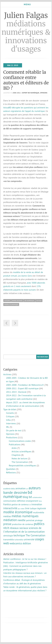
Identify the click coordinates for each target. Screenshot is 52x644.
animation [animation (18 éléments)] (20, 488)
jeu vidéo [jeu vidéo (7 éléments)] (21, 509)
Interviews (11, 423)
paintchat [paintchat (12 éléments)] (30, 520)
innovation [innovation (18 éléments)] (37, 504)
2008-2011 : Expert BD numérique (26, 93)
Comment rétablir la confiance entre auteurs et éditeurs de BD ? (26, 80)
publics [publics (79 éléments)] (39, 524)
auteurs (7, 301)
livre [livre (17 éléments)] (27, 508)
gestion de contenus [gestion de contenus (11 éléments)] (20, 504)
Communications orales (20, 441)
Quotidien (11, 469)
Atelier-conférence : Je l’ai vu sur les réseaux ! (25, 559)
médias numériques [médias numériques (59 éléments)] (25, 516)
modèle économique (11, 304)
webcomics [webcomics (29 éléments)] (16, 543)
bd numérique (29, 301)
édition (39, 301)
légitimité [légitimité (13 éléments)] (42, 508)
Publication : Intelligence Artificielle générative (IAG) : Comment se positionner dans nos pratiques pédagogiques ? (26, 566)
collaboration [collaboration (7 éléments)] (37, 497)
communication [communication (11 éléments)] (10, 501)
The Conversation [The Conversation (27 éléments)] (35, 535)
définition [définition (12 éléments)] (21, 501)
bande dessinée (17, 301)
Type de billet (10, 409)
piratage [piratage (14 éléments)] (39, 520)
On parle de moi (14, 430)
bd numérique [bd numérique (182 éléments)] (18, 494)
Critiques (10, 416)
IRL (8, 427)
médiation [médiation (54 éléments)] (10, 520)
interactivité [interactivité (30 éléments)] (10, 508)
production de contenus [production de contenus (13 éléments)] (23, 524)
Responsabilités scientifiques (22, 465)
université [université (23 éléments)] (29, 539)
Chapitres (16, 455)
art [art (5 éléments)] (27, 489)
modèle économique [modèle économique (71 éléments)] (18, 512)
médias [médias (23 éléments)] (7, 516)
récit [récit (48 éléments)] (6, 528)
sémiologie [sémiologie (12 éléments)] (8, 536)
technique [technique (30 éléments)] (19, 535)
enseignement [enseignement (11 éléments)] (32, 501)
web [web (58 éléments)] (6, 543)
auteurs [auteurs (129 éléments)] (35, 488)
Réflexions (11, 472)
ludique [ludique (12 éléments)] (33, 508)
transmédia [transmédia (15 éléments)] (9, 539)
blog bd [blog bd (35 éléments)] (27, 497)
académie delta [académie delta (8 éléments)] (9, 489)
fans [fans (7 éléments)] (40, 501)
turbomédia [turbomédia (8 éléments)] (19, 540)
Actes (14, 448)
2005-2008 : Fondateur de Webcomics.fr (25, 385)
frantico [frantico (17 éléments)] (7, 504)
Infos (8, 420)
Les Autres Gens (25, 276)
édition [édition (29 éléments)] (27, 543)
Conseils (10, 413)
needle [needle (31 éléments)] (21, 520)
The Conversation (20, 462)
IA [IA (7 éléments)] (30, 505)
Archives (7, 374)
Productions (12, 437)
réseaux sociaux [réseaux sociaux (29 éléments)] (19, 528)
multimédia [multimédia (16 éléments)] (39, 512)
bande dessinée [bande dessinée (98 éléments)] (15, 492)
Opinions (44, 93)
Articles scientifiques (21, 451)
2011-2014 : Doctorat (16, 392)
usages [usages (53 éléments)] (40, 539)
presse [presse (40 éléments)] (7, 524)
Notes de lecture (19, 458)
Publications (15, 444)
